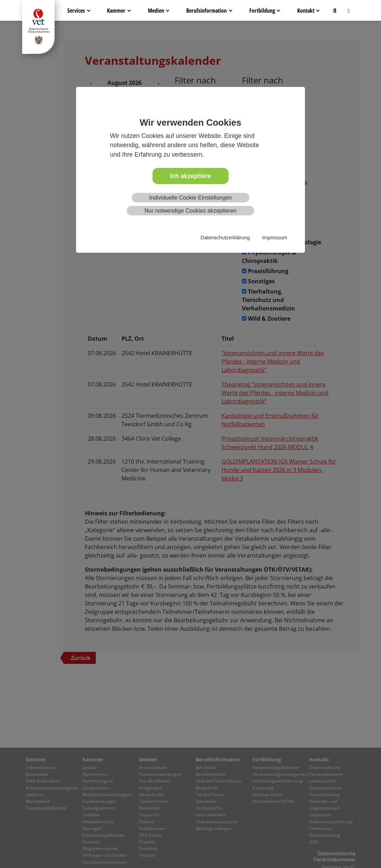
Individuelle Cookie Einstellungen (191, 198)
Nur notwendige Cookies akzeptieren (190, 211)
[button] (335, 11)
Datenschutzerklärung (225, 238)
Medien (156, 11)
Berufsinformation (207, 11)
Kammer (116, 11)
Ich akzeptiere (190, 176)
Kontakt (306, 11)
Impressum (274, 238)
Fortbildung (262, 11)
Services (76, 11)
